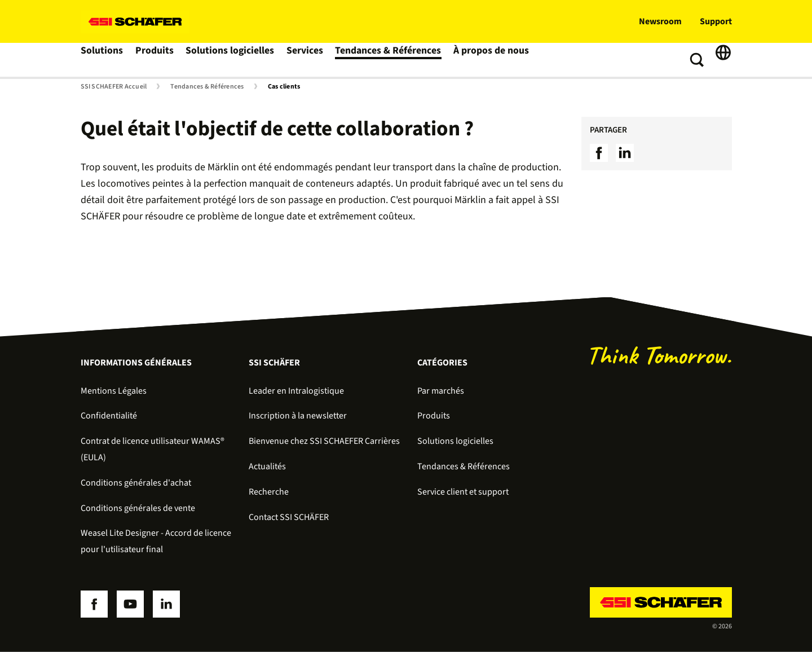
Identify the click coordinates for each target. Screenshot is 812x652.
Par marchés (441, 391)
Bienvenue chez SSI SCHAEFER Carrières (324, 441)
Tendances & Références (386, 60)
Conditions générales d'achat (136, 483)
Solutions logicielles (231, 60)
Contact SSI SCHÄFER (289, 517)
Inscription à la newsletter (298, 416)
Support (716, 21)
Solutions (103, 60)
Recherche (269, 492)
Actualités (267, 466)
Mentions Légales (114, 391)
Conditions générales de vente (138, 508)
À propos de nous (484, 60)
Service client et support (463, 492)
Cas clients (284, 87)
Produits (157, 60)
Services (305, 60)
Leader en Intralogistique (296, 391)
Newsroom (660, 21)
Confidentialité (109, 416)
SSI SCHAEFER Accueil (114, 87)
